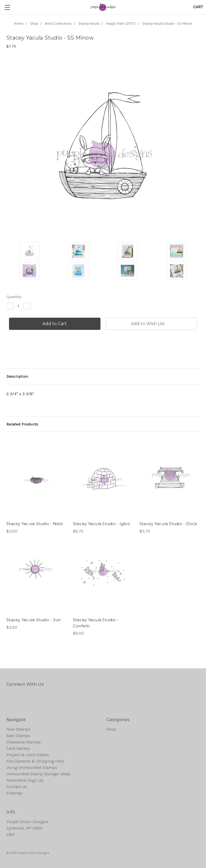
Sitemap (14, 793)
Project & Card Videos (28, 755)
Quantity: (14, 297)
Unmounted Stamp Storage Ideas (38, 774)
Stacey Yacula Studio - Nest (35, 524)
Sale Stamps (18, 736)
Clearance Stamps (24, 742)
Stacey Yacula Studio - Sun (34, 620)
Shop (111, 729)
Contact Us (17, 787)
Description (17, 376)
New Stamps (19, 729)
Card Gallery (18, 748)
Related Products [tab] (22, 424)
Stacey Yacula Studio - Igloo (102, 524)
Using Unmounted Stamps (32, 767)
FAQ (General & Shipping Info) (35, 761)
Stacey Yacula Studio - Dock (168, 524)
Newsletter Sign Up (25, 780)
